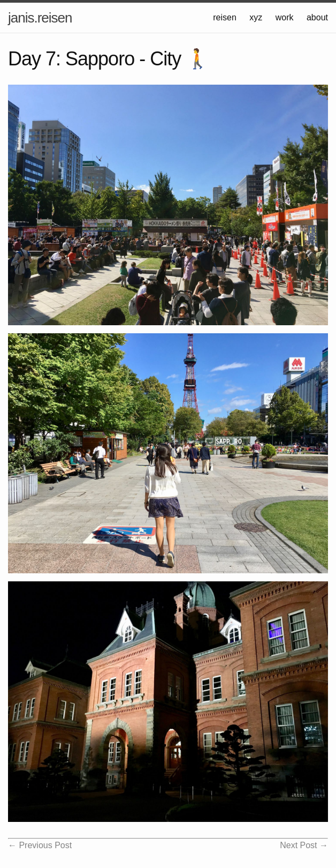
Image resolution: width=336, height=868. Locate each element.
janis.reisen (40, 18)
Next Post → (304, 845)
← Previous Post (40, 845)
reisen (225, 17)
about (317, 17)
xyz (256, 17)
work (285, 17)
